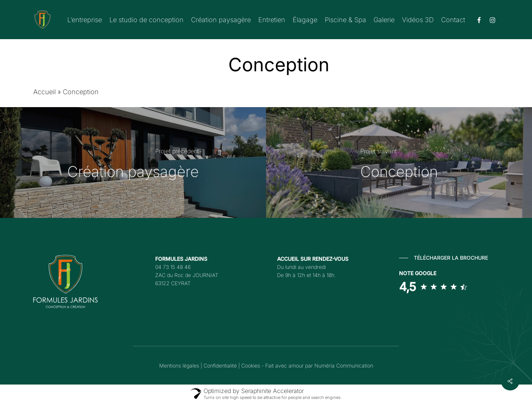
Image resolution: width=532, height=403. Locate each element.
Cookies (251, 366)
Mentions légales (179, 366)
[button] (444, 258)
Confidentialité (220, 366)
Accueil (45, 92)
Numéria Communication (344, 366)
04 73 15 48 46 (173, 267)
